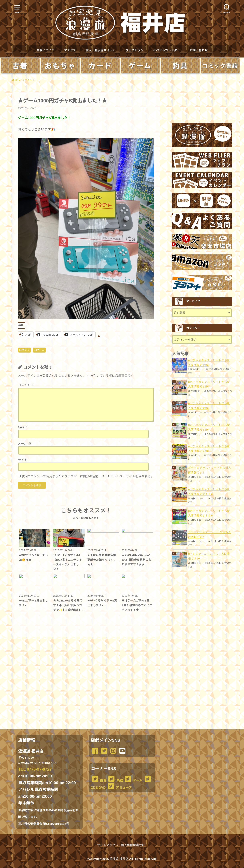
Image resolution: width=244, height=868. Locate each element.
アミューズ (119, 788)
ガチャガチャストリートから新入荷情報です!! (209, 470)
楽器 (115, 780)
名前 (23, 427)
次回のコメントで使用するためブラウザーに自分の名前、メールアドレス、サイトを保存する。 (88, 476)
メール (25, 444)
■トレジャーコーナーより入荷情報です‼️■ (209, 556)
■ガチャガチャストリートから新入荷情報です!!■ (209, 363)
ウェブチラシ (134, 50)
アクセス (70, 50)
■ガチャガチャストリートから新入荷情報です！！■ (209, 492)
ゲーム (41, 350)
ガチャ (26, 350)
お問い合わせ (199, 50)
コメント (26, 385)
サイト (23, 460)
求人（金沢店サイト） (101, 50)
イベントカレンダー (166, 50)
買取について (45, 50)
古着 (99, 780)
